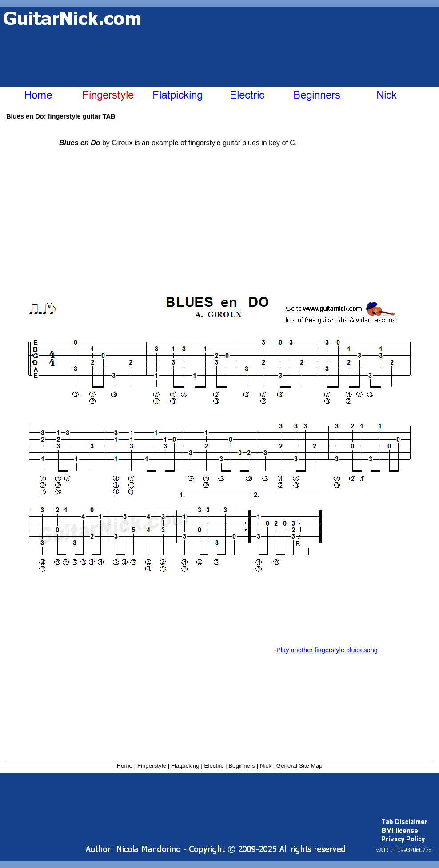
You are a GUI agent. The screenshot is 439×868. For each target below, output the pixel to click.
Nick (266, 766)
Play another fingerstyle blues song (327, 650)
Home (124, 766)
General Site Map (299, 766)
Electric (214, 766)
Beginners (242, 766)
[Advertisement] (114, 50)
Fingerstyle (152, 766)
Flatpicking (185, 766)
